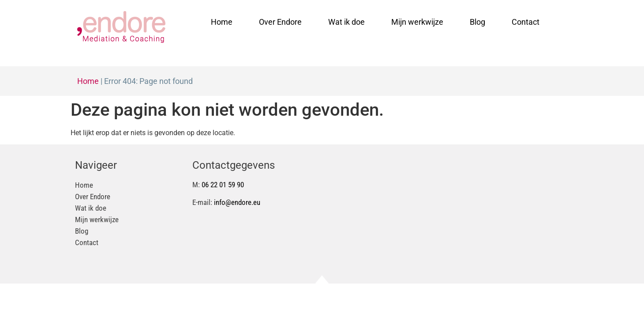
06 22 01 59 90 (223, 185)
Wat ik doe (346, 22)
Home (222, 22)
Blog (477, 22)
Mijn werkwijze (417, 22)
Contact (526, 22)
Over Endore (280, 22)
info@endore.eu (237, 202)
